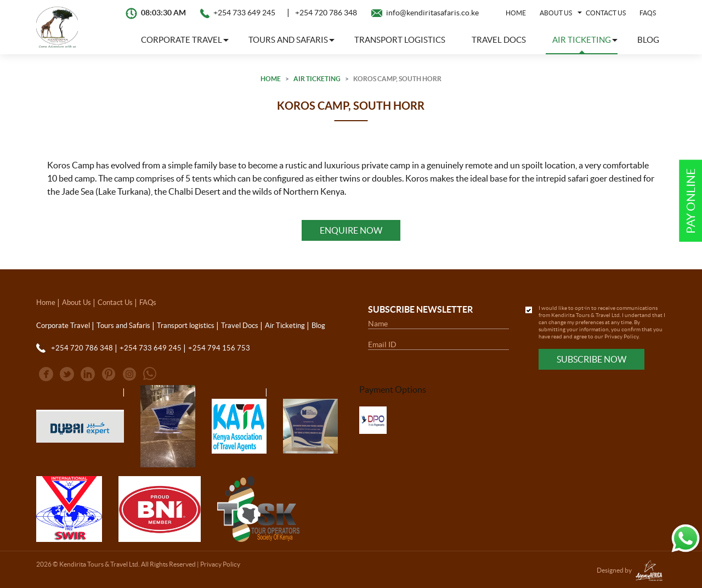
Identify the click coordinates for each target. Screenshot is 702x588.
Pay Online (691, 201)
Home (516, 13)
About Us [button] (556, 13)
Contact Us (606, 13)
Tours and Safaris (123, 326)
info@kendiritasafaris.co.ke (432, 13)
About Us (77, 303)
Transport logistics (400, 40)
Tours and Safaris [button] (288, 40)
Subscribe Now (591, 359)
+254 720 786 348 (326, 13)
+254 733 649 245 (244, 13)
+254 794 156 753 (219, 348)
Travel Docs (499, 40)
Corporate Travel (63, 326)
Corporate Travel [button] (182, 40)
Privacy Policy (621, 337)
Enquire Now (351, 230)
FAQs (648, 13)
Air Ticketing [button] (582, 40)
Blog (648, 40)
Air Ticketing (317, 79)
